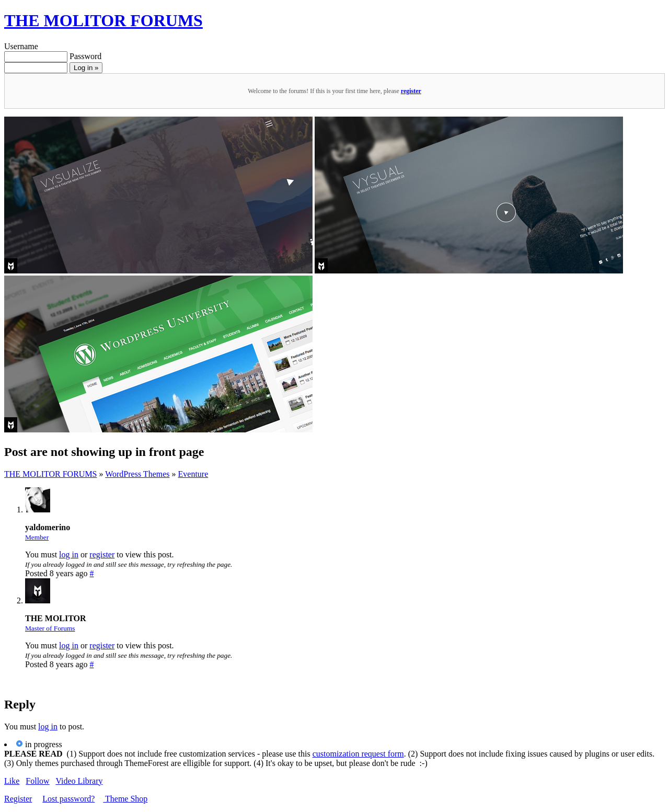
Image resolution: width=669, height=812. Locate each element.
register (411, 91)
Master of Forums (50, 628)
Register (18, 799)
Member (37, 537)
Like (12, 781)
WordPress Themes (137, 474)
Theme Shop (125, 799)
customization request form (358, 754)
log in (69, 554)
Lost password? (68, 799)
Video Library (79, 781)
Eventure (193, 474)
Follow (37, 781)
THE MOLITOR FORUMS (103, 20)
